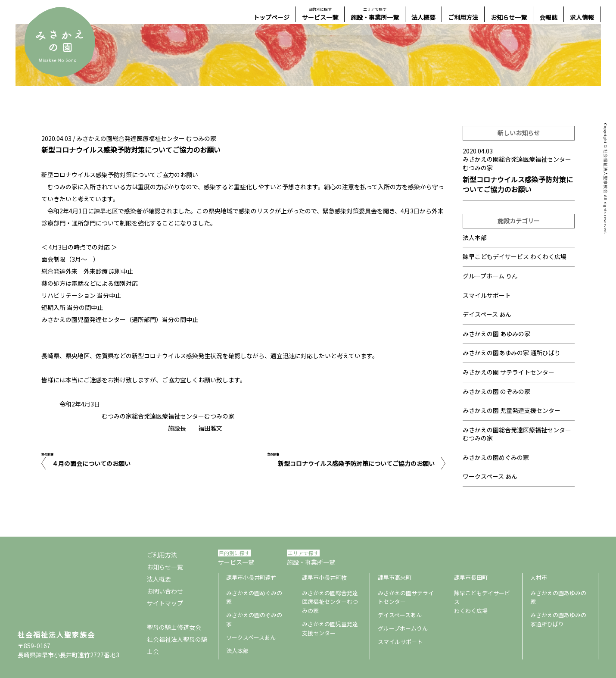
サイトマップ (165, 603)
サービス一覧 (320, 14)
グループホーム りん (490, 276)
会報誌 (548, 17)
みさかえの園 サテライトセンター (509, 372)
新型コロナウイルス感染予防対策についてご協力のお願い (356, 463)
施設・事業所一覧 (375, 14)
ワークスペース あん (490, 476)
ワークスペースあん (251, 637)
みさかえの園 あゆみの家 (496, 334)
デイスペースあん (400, 615)
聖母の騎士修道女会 (174, 627)
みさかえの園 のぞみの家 (496, 391)
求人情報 (582, 17)
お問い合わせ (165, 591)
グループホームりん (403, 628)
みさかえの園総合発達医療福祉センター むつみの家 (146, 138)
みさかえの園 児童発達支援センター (512, 410)
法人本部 (475, 237)
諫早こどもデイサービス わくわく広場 (515, 256)
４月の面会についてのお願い (91, 463)
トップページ (271, 17)
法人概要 (423, 17)
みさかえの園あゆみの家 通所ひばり (512, 353)
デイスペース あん (487, 314)
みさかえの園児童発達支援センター (330, 628)
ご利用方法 (463, 17)
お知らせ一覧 (509, 17)
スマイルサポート (487, 295)
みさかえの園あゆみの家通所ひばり (558, 619)
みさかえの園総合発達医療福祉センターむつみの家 (330, 602)
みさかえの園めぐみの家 (496, 457)
